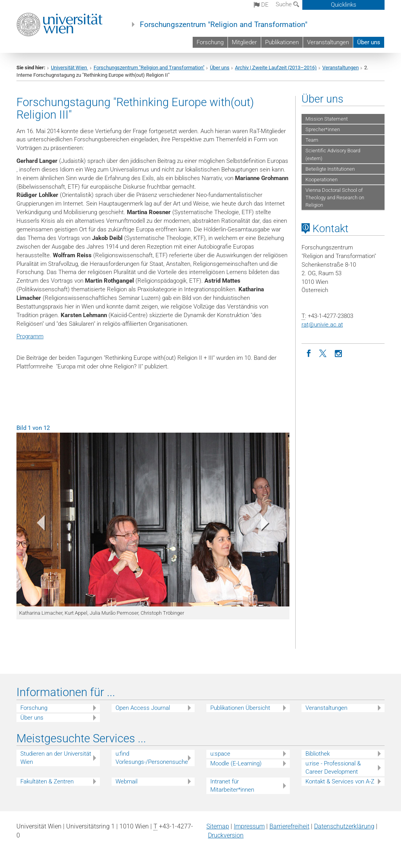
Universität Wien (70, 68)
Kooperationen (322, 180)
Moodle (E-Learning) (236, 763)
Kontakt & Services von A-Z (340, 781)
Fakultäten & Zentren (47, 781)
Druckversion (226, 835)
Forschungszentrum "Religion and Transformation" (224, 25)
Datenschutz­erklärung (344, 826)
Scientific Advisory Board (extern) (333, 154)
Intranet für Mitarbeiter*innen (232, 786)
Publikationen (282, 42)
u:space (220, 754)
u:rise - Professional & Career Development (333, 768)
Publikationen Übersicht (240, 708)
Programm (30, 336)
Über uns (369, 42)
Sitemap (218, 826)
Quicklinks (344, 5)
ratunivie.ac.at (322, 325)
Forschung (210, 42)
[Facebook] (309, 353)
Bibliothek (318, 754)
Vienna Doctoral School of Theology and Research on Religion (335, 198)
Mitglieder (244, 42)
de (261, 5)
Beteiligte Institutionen (330, 169)
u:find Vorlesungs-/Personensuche (152, 758)
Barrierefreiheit (289, 826)
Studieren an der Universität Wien (56, 758)
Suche (287, 4)
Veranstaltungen (328, 42)
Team (312, 140)
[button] (37, 525)
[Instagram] (339, 353)
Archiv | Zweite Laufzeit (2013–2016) (276, 68)
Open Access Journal (143, 708)
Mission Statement (327, 119)
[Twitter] (324, 353)
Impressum (249, 826)
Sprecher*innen (323, 129)
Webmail (126, 781)
